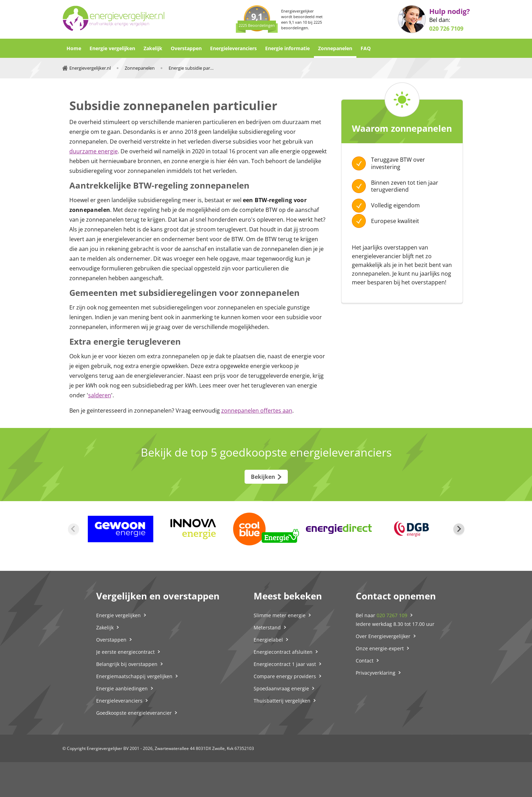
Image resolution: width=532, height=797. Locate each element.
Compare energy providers (285, 676)
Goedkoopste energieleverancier (134, 713)
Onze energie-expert (380, 648)
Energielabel (268, 640)
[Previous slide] (74, 529)
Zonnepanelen (335, 48)
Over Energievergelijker (383, 636)
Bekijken (263, 477)
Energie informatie (287, 48)
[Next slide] (459, 529)
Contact (365, 661)
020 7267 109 (392, 615)
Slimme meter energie (280, 615)
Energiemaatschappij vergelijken (134, 676)
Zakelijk (153, 48)
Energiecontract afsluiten (283, 652)
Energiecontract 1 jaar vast (285, 664)
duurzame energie (94, 151)
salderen (100, 395)
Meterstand (267, 627)
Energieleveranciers (233, 48)
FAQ (366, 48)
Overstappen (186, 48)
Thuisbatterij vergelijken (282, 701)
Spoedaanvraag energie (281, 688)
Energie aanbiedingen (122, 688)
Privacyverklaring (376, 673)
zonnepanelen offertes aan (257, 411)
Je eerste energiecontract (125, 652)
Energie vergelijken (112, 48)
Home (74, 48)
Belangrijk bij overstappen (127, 664)
